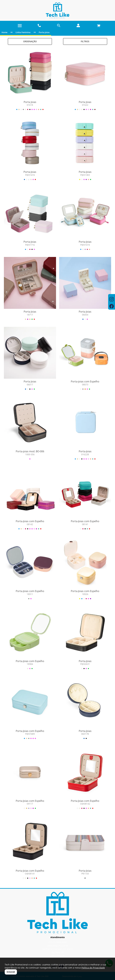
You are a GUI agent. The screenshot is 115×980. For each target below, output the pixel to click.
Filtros (85, 41)
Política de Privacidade (93, 968)
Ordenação (30, 41)
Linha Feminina (23, 32)
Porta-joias (44, 32)
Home (4, 32)
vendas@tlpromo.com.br (57, 946)
